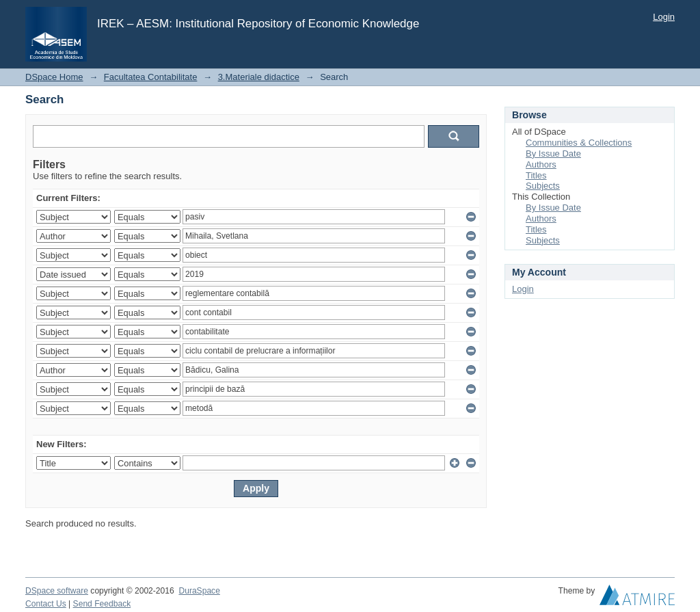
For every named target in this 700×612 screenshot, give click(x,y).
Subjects (543, 186)
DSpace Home (54, 77)
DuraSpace (199, 591)
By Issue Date (553, 154)
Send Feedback (102, 604)
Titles (536, 175)
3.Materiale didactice (259, 77)
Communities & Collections (579, 143)
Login (664, 17)
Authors (541, 164)
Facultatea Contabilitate (151, 77)
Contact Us (46, 604)
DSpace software (57, 591)
